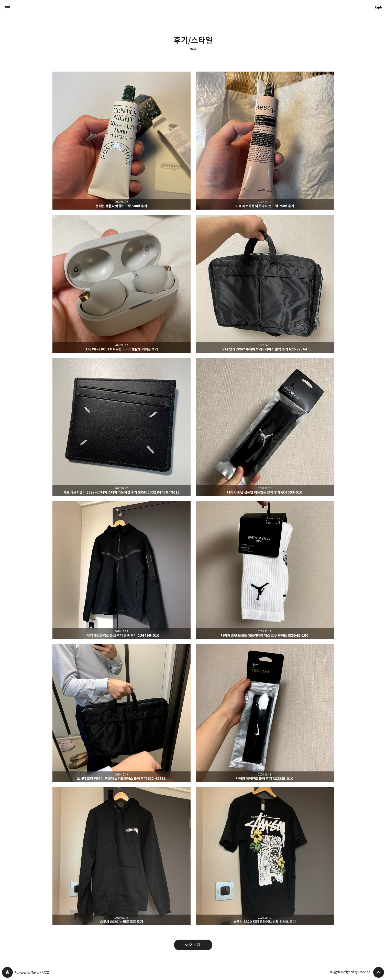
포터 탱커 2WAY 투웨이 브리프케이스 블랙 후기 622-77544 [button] (265, 284)
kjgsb (193, 49)
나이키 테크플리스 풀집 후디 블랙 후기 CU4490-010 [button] (122, 570)
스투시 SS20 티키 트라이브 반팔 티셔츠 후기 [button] (265, 856)
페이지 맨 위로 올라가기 (379, 972)
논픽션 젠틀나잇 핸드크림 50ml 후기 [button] (122, 141)
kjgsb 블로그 (7, 972)
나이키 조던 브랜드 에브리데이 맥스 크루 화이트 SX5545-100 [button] (265, 570)
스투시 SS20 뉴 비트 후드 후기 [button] (122, 856)
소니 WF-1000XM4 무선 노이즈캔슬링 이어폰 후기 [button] (122, 284)
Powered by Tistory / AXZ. (32, 972)
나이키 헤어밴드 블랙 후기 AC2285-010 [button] (265, 713)
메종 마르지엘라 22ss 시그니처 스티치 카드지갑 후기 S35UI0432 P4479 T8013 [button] (122, 427)
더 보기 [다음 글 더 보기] (195, 945)
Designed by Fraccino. (356, 972)
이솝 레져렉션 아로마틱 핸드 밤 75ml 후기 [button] (265, 141)
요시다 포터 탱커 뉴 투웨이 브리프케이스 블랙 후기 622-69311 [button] (122, 713)
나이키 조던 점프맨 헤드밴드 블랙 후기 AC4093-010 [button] (265, 427)
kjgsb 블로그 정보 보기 (379, 8)
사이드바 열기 (7, 8)
